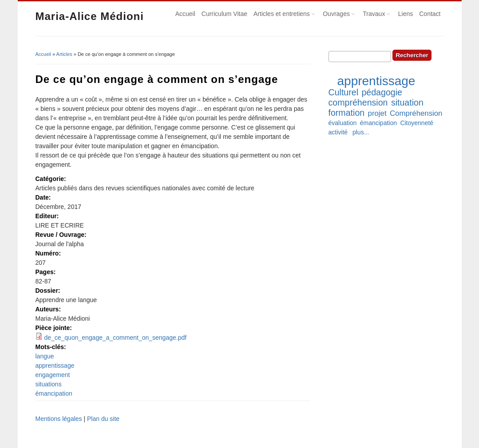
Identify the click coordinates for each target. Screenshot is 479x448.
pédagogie (382, 92)
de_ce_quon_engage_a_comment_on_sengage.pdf (115, 338)
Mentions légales (59, 419)
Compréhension (416, 113)
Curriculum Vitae (224, 14)
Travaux (375, 15)
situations (49, 384)
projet (377, 113)
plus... (361, 132)
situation (407, 102)
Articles (64, 54)
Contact (430, 14)
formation (347, 113)
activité (338, 132)
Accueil (185, 14)
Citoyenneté (417, 123)
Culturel (344, 92)
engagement (53, 375)
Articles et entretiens (283, 15)
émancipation (54, 393)
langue (45, 356)
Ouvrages (337, 15)
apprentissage (55, 365)
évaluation (343, 123)
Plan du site (103, 419)
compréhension (358, 102)
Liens (406, 14)
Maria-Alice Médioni (90, 16)
